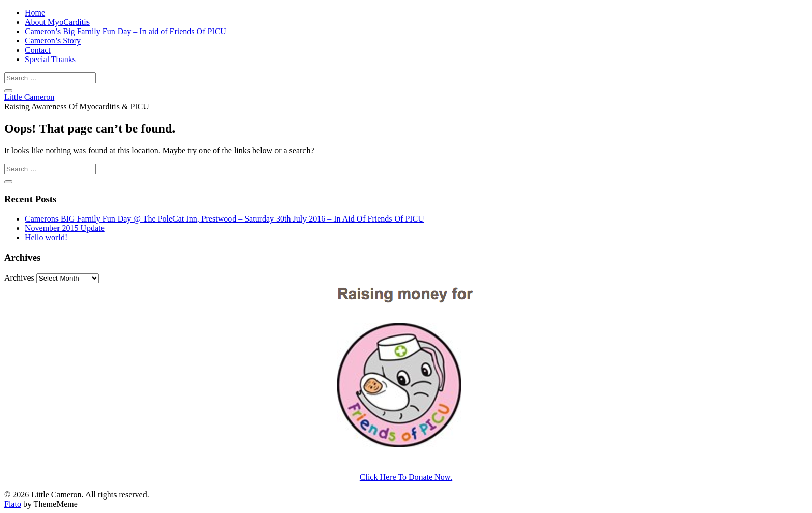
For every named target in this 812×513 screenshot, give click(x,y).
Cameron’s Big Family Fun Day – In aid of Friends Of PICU (126, 31)
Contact (38, 50)
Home (35, 13)
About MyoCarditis (57, 22)
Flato (13, 504)
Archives (19, 278)
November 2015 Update (65, 228)
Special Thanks (50, 59)
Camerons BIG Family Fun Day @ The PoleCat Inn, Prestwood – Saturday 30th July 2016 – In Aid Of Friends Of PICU (224, 219)
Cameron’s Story (53, 41)
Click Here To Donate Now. (406, 477)
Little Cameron (29, 97)
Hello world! (46, 237)
